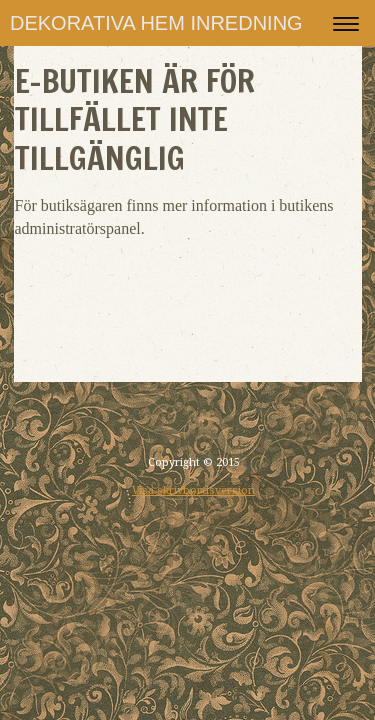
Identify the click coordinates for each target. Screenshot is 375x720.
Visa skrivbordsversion (193, 490)
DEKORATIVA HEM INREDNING (156, 23)
